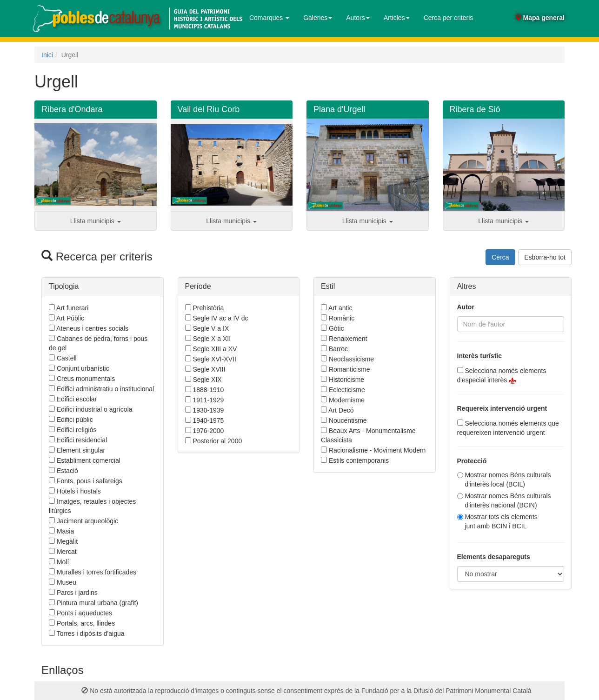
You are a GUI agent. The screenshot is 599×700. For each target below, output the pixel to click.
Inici (47, 55)
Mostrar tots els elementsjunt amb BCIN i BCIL (501, 521)
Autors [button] (358, 18)
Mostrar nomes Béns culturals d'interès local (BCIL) (508, 480)
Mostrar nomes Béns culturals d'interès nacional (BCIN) (508, 500)
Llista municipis (96, 221)
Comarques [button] (269, 18)
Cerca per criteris (449, 18)
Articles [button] (397, 18)
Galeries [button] (318, 18)
